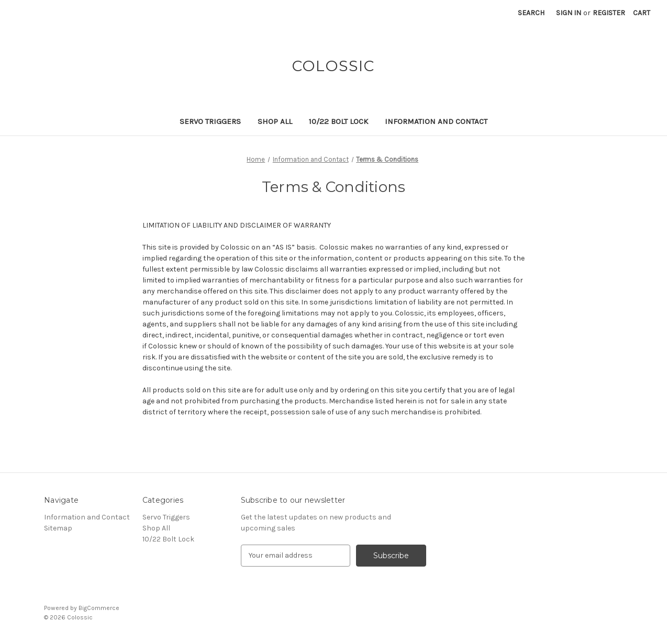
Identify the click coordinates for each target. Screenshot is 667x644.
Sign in (569, 13)
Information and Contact (436, 121)
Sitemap (58, 528)
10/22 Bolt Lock (338, 121)
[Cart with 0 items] (642, 13)
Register (609, 13)
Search (531, 13)
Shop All (275, 121)
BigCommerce (99, 608)
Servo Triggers (210, 121)
